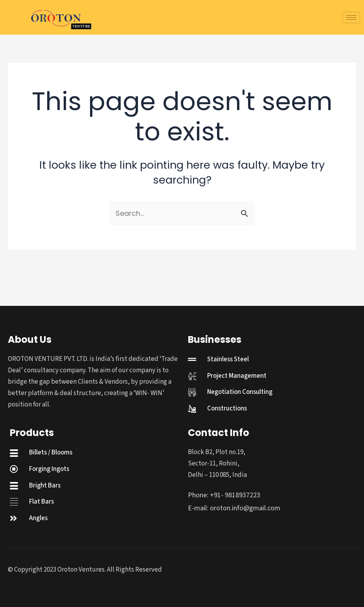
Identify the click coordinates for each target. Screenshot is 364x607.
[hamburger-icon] (351, 17)
